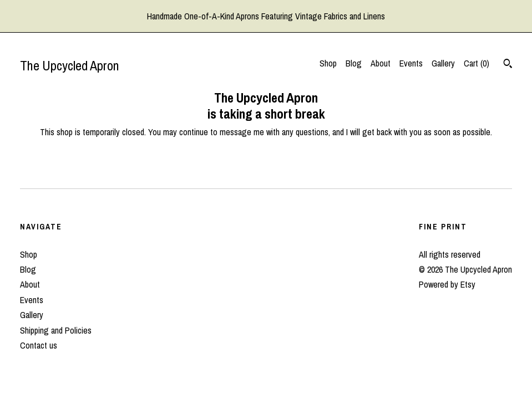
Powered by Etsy (447, 284)
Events (411, 63)
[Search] (508, 65)
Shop (328, 63)
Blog (354, 63)
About (381, 63)
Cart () (477, 63)
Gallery (443, 63)
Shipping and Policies (56, 330)
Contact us (39, 345)
